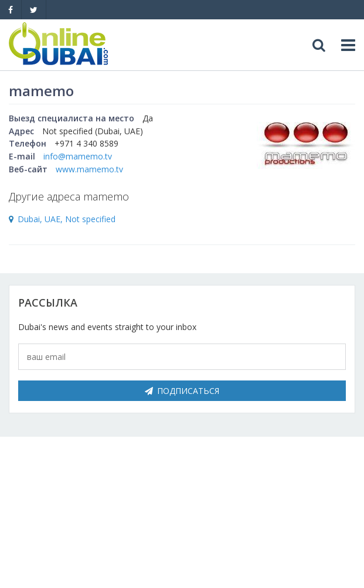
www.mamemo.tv (89, 169)
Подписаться (182, 391)
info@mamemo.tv (78, 156)
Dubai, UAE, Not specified (67, 219)
